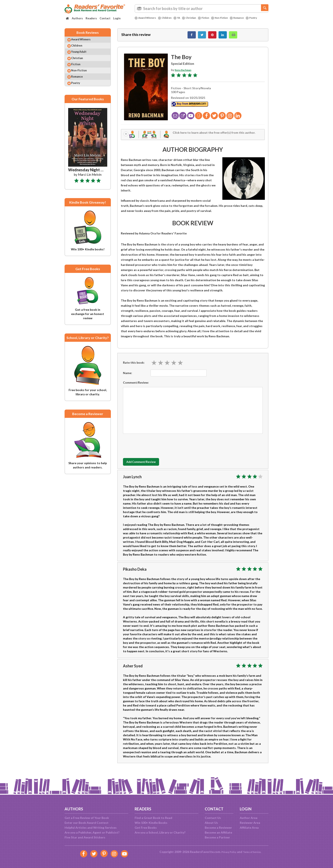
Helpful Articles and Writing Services (91, 828)
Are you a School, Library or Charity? (160, 832)
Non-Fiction (230, 18)
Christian (195, 18)
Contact (105, 18)
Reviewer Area (250, 823)
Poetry (141, 21)
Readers (91, 18)
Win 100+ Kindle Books (151, 823)
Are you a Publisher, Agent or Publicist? (92, 832)
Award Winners (147, 18)
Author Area (249, 818)
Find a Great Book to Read (153, 818)
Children (169, 18)
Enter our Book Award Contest (87, 823)
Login (117, 18)
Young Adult (83, 57)
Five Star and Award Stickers (85, 837)
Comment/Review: (136, 386)
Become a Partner (217, 837)
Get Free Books (146, 828)
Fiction (212, 18)
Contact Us (213, 818)
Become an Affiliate (218, 832)
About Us (211, 823)
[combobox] (202, 9)
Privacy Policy (226, 852)
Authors (77, 18)
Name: (128, 377)
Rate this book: (134, 366)
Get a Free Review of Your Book (87, 818)
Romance (249, 18)
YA (182, 18)
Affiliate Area (249, 828)
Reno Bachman (185, 72)
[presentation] (155, 449)
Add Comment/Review (148, 466)
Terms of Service (254, 852)
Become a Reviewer (218, 828)
